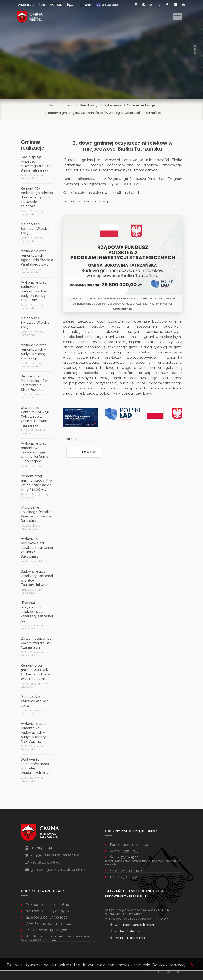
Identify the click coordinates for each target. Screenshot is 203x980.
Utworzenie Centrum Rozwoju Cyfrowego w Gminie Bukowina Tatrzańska (35, 416)
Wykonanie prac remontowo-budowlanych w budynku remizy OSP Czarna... (34, 732)
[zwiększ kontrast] (144, 5)
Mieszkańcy (88, 105)
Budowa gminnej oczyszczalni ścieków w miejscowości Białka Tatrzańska (105, 113)
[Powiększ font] (151, 5)
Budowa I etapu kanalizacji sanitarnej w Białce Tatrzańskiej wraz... (37, 578)
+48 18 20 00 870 (45, 862)
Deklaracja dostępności (131, 938)
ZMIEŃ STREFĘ (25, 5)
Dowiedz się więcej (169, 965)
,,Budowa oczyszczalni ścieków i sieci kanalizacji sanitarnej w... (37, 612)
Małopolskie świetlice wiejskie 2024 (35, 701)
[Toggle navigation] (177, 17)
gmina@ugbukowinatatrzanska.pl (58, 870)
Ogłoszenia (112, 105)
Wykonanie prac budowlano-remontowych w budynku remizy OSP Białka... (34, 291)
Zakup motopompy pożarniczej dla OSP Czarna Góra (37, 643)
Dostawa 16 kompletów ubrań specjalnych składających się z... (36, 766)
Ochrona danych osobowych (134, 925)
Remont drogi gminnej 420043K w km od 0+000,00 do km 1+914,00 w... (36, 483)
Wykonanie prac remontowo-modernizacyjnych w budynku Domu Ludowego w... (35, 452)
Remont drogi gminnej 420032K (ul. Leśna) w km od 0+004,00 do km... (36, 672)
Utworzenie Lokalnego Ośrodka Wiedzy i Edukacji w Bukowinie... (36, 514)
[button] (84, 452)
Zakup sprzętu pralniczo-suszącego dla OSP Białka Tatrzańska (36, 164)
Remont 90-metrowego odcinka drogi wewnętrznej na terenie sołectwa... (37, 197)
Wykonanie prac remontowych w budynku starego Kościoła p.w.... (34, 352)
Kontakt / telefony (127, 931)
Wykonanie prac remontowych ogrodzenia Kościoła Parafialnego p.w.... (37, 258)
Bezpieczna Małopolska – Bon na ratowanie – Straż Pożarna (35, 383)
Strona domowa (61, 105)
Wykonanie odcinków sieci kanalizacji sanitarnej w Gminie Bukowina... (37, 548)
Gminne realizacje (141, 105)
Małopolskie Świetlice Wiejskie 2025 (35, 229)
